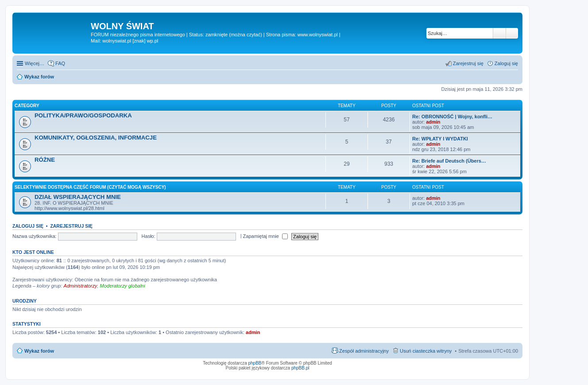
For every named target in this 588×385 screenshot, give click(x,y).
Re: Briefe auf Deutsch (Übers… (449, 161)
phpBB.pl (300, 368)
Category (27, 106)
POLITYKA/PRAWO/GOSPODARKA (83, 115)
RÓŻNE (45, 160)
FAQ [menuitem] (60, 63)
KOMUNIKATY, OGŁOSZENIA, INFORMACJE (96, 138)
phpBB (255, 363)
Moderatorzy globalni (123, 286)
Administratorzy (81, 286)
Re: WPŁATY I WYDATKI (440, 139)
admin (433, 122)
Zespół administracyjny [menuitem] (364, 351)
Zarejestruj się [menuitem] (468, 63)
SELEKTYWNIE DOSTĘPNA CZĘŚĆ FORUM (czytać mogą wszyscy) (90, 187)
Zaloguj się (28, 226)
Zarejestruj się (71, 226)
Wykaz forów (39, 351)
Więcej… (35, 63)
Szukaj (499, 33)
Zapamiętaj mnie (265, 236)
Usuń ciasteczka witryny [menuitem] (426, 351)
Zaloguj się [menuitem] (506, 63)
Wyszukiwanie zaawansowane (512, 33)
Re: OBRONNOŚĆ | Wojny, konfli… (452, 117)
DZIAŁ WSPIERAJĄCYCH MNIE (78, 197)
